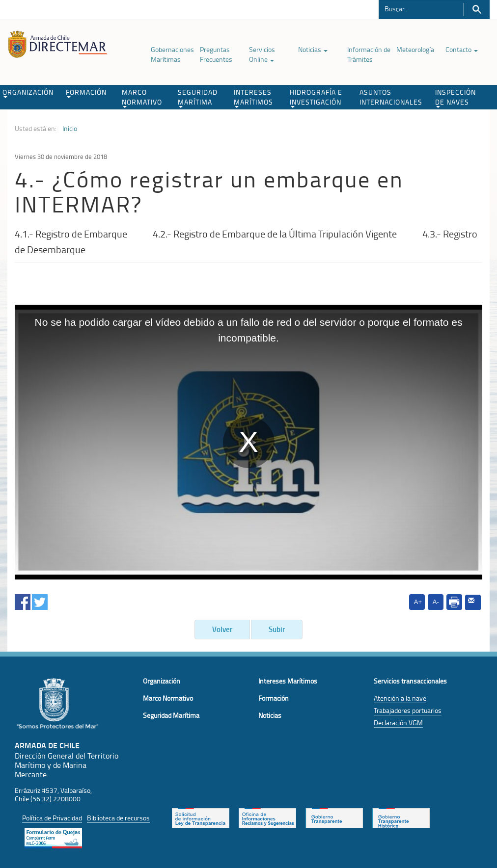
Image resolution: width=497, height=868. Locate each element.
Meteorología (415, 49)
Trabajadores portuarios (408, 710)
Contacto (462, 49)
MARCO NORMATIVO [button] (142, 98)
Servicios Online (262, 54)
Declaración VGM (398, 723)
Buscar (477, 10)
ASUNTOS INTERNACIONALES (391, 97)
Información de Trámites (369, 54)
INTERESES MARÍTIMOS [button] (253, 98)
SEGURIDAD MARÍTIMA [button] (198, 98)
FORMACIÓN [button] (86, 93)
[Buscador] (421, 8)
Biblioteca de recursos (118, 818)
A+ (418, 602)
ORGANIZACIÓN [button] (28, 93)
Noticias (313, 49)
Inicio (70, 129)
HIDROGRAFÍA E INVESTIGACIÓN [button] (316, 98)
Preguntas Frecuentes (216, 54)
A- (436, 602)
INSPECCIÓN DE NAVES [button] (456, 98)
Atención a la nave (400, 698)
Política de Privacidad (52, 818)
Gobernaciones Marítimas (172, 54)
